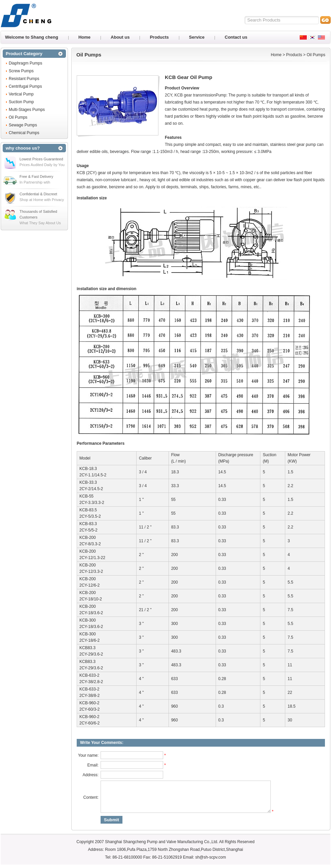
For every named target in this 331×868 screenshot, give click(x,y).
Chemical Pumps (24, 133)
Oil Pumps (18, 117)
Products (159, 37)
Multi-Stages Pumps (27, 110)
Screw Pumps (21, 71)
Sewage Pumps (23, 125)
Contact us (236, 37)
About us (120, 37)
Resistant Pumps (24, 79)
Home (84, 37)
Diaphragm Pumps (25, 63)
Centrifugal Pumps (25, 86)
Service (197, 37)
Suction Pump (21, 102)
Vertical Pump (21, 94)
